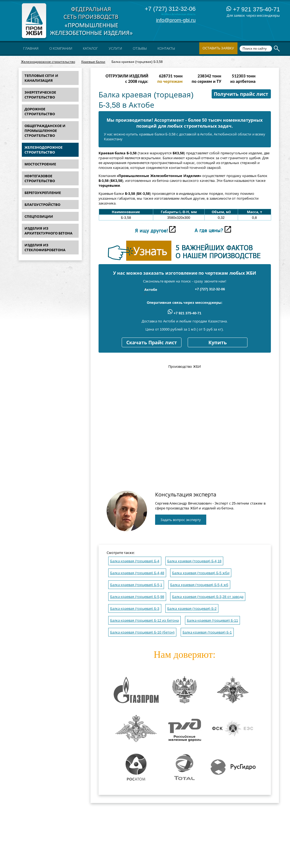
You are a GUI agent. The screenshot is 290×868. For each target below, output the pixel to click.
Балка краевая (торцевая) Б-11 (212, 620)
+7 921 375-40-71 (253, 9)
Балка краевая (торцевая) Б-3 (135, 609)
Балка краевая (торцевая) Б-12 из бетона (145, 620)
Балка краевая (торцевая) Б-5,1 (136, 585)
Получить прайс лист (241, 94)
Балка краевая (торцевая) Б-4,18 (194, 561)
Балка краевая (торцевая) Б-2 (192, 609)
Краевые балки (93, 62)
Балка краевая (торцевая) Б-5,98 (137, 597)
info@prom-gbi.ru (176, 20)
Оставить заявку (218, 48)
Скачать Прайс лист (152, 343)
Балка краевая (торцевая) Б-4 (135, 561)
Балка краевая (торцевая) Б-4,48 (137, 573)
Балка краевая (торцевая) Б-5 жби (201, 573)
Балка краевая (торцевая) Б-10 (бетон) (142, 632)
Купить (218, 343)
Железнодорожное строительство (48, 62)
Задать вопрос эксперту (181, 520)
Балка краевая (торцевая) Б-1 (207, 632)
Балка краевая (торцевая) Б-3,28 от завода (208, 597)
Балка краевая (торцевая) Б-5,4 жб (199, 585)
